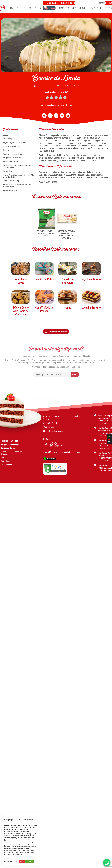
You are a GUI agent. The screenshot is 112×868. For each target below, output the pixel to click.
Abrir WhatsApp (49, 422)
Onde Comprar (53, 3)
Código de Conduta (9, 443)
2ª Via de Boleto (95, 8)
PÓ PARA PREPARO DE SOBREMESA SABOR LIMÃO (46, 233)
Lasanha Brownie (91, 324)
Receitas (37, 8)
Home (12, 8)
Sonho (68, 324)
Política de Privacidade (15, 855)
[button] (44, 116)
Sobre (19, 8)
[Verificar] (50, 456)
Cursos (61, 8)
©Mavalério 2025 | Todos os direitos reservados (63, 448)
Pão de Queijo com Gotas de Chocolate (21, 327)
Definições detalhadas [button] (11, 862)
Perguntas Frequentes (10, 440)
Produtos (27, 8)
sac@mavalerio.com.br (55, 426)
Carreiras (5, 453)
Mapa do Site (6, 433)
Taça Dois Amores (91, 296)
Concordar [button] (30, 861)
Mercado (83, 8)
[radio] (47, 98)
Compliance (6, 457)
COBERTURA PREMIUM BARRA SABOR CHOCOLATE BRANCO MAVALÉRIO (66, 234)
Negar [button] (22, 861)
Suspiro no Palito (44, 296)
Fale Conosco (7, 460)
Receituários (71, 8)
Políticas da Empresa (10, 436)
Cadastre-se (67, 3)
